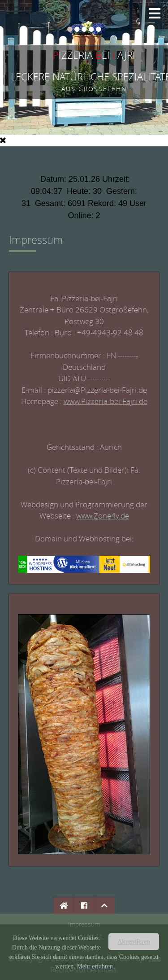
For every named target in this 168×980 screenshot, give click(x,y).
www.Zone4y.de (103, 516)
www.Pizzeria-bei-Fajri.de (106, 401)
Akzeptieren (134, 942)
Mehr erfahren (95, 966)
